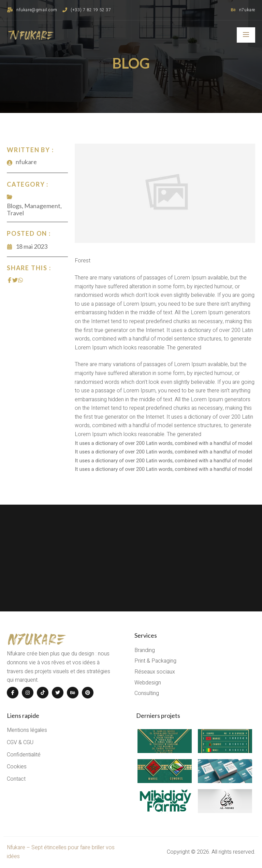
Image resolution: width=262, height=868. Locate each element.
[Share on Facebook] (10, 280)
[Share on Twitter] (15, 280)
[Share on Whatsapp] (20, 280)
